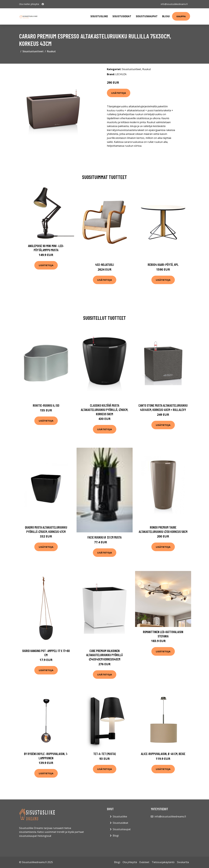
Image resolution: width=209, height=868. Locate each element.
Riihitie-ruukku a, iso (46, 405)
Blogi (166, 16)
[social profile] (43, 4)
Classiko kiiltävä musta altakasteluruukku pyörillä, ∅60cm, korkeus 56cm (105, 410)
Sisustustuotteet (33, 51)
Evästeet (144, 862)
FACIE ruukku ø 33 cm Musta (105, 537)
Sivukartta (183, 862)
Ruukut (51, 51)
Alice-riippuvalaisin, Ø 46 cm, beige (163, 754)
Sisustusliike (99, 16)
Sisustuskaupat (147, 16)
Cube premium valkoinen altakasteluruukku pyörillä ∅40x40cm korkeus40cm (105, 655)
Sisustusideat (122, 16)
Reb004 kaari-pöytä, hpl (163, 265)
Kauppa (181, 16)
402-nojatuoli (105, 265)
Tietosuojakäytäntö (163, 862)
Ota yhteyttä (130, 862)
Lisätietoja (119, 93)
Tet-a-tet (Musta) (105, 754)
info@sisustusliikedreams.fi (174, 4)
